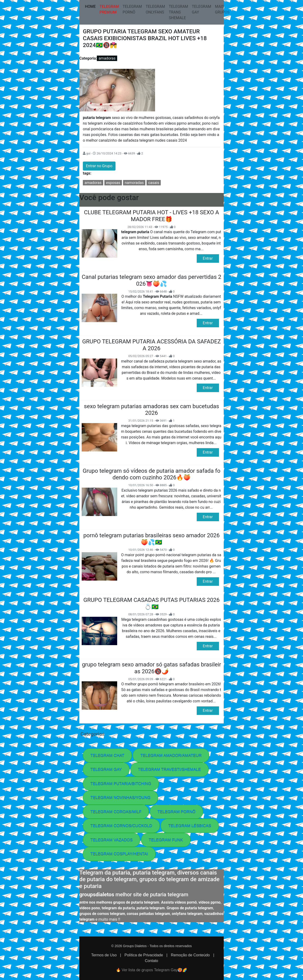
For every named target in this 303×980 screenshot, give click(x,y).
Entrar (208, 258)
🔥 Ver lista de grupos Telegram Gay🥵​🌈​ (152, 970)
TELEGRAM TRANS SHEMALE (178, 12)
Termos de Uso (104, 955)
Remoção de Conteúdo (190, 955)
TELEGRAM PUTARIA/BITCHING (121, 784)
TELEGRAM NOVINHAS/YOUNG (120, 798)
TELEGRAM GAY (202, 9)
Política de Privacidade (144, 955)
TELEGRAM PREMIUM (109, 9)
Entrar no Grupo (99, 166)
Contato (151, 961)
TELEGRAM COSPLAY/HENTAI (119, 854)
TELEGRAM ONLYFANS (156, 9)
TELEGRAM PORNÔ (132, 9)
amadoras (107, 58)
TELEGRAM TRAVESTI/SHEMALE (169, 769)
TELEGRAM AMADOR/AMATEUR (171, 755)
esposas (113, 183)
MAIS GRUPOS (222, 9)
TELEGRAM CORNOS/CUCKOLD (121, 826)
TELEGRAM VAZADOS (111, 840)
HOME (91, 6)
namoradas (134, 183)
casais (154, 183)
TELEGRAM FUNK (166, 840)
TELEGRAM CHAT (107, 755)
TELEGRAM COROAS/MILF (116, 812)
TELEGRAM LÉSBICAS (190, 826)
